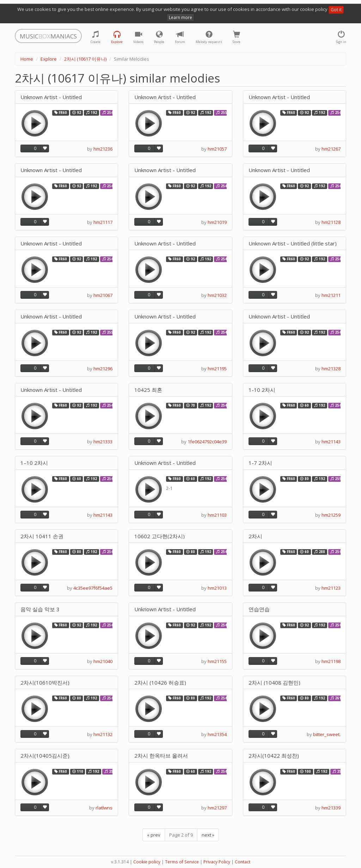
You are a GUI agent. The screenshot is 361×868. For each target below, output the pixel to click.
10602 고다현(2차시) (160, 536)
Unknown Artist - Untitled (51, 97)
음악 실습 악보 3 (40, 609)
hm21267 (331, 149)
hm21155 (217, 661)
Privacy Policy (217, 862)
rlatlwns (104, 808)
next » (208, 835)
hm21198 (331, 661)
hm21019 (217, 222)
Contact (243, 862)
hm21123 (331, 588)
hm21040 (103, 661)
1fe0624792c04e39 (207, 442)
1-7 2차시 (260, 463)
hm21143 (331, 442)
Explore (49, 59)
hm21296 (103, 369)
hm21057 (217, 149)
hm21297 (217, 808)
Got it (336, 10)
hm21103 (217, 515)
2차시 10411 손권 (42, 536)
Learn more (180, 17)
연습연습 (259, 609)
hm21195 (217, 369)
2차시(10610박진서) (45, 683)
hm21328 (331, 369)
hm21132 (103, 734)
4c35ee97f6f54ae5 (93, 588)
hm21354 (217, 734)
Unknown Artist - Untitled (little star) (293, 244)
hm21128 (331, 222)
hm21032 (217, 295)
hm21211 (331, 295)
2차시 (255, 536)
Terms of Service (182, 862)
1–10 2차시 (34, 463)
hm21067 (103, 295)
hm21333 (103, 442)
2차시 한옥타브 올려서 (161, 756)
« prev (154, 835)
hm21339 (331, 808)
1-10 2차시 (262, 390)
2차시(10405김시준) (45, 756)
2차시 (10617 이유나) (85, 59)
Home (27, 59)
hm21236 (103, 149)
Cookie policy (147, 862)
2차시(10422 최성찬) (274, 756)
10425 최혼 (148, 390)
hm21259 (331, 515)
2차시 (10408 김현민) (274, 683)
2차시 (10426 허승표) (160, 683)
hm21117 (103, 222)
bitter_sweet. (327, 734)
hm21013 (217, 588)
